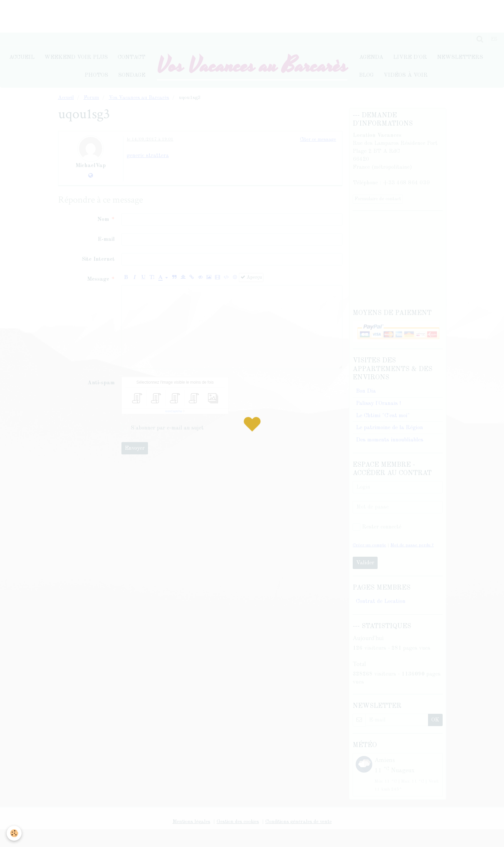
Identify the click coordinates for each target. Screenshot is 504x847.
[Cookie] (14, 833)
